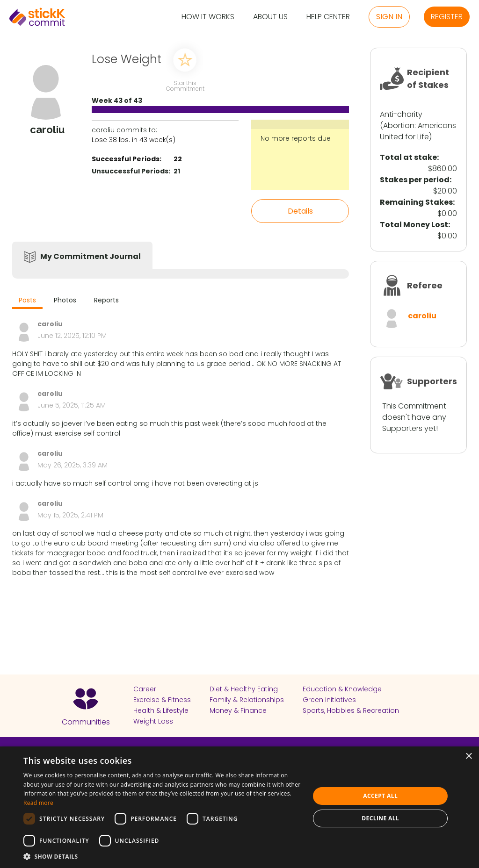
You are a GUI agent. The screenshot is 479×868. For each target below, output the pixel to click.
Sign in (389, 17)
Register (447, 17)
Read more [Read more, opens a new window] (38, 803)
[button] (162, 856)
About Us (270, 17)
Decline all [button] (380, 818)
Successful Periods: (127, 159)
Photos (65, 300)
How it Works (208, 17)
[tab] (27, 301)
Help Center (328, 17)
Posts (27, 300)
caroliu (422, 316)
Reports (106, 300)
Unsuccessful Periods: (131, 171)
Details (300, 211)
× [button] (468, 757)
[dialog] (239, 807)
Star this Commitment (185, 85)
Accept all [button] (380, 796)
